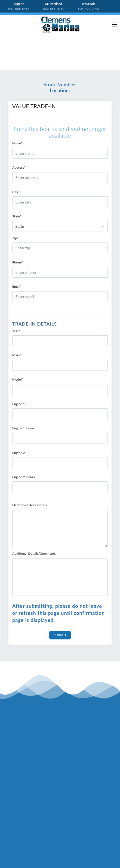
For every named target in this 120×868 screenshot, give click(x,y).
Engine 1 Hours (24, 428)
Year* (16, 331)
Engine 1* (19, 404)
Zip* (15, 238)
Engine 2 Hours (24, 477)
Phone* (18, 262)
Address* (19, 167)
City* (16, 192)
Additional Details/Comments (34, 553)
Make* (17, 355)
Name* (17, 143)
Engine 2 (19, 453)
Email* (17, 286)
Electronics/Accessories (30, 505)
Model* (18, 379)
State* (17, 216)
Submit (60, 635)
